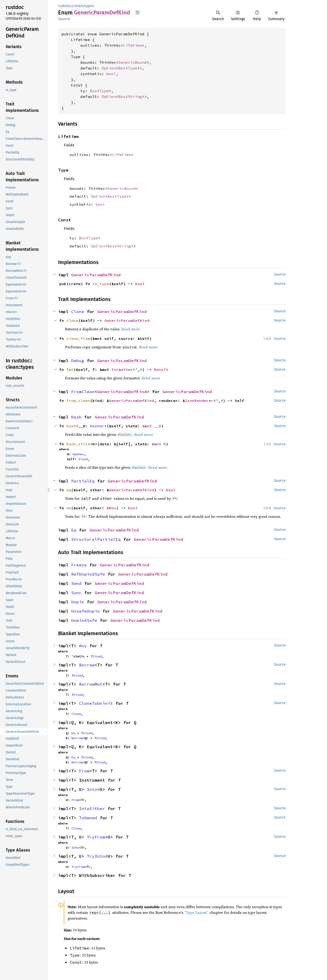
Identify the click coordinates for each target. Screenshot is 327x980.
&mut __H (152, 426)
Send (76, 583)
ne (69, 508)
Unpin (78, 602)
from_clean (78, 401)
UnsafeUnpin (85, 611)
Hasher (97, 426)
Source (64, 19)
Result (161, 369)
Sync (76, 593)
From (84, 771)
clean (78, 6)
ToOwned (88, 818)
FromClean (83, 392)
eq (69, 490)
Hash (76, 417)
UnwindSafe (84, 620)
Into (92, 789)
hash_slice (78, 444)
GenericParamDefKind (96, 275)
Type (133, 68)
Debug (78, 361)
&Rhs (111, 508)
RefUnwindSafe (88, 574)
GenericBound (133, 62)
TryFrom (96, 837)
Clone (78, 312)
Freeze (79, 565)
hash (71, 426)
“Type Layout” (196, 912)
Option (109, 68)
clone (72, 320)
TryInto (96, 856)
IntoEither (92, 809)
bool (111, 74)
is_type (101, 284)
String (135, 96)
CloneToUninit (96, 703)
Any (83, 646)
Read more (131, 329)
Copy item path (138, 12)
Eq (74, 530)
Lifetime (133, 45)
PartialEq (83, 481)
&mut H (159, 444)
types (89, 6)
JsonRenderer (199, 401)
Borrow (87, 665)
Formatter (122, 369)
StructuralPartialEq (96, 539)
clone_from (78, 338)
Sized (83, 459)
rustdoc (65, 6)
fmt (70, 369)
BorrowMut (91, 684)
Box (122, 68)
